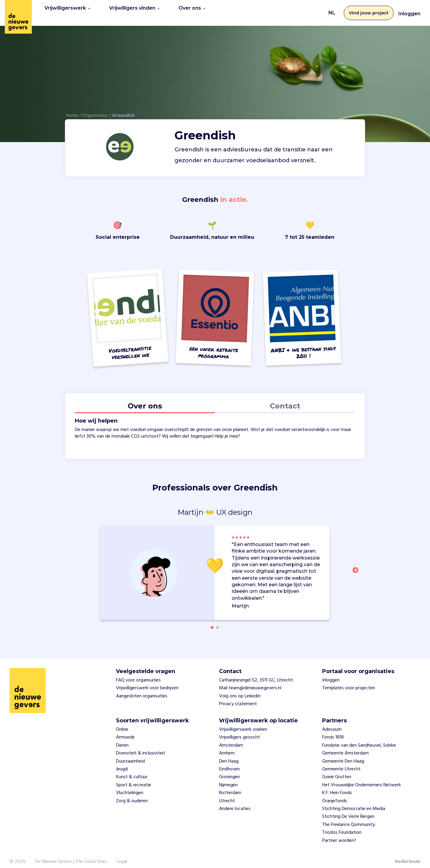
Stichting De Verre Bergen (348, 810)
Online (122, 723)
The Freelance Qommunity (349, 818)
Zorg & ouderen (132, 794)
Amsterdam (231, 739)
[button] (357, 567)
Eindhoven (229, 763)
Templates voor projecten (349, 681)
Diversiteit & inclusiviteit (141, 747)
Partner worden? (339, 834)
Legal (122, 855)
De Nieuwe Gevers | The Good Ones (71, 855)
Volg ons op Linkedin (240, 690)
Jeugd (122, 763)
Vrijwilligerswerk (67, 9)
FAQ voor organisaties (138, 674)
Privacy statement (238, 697)
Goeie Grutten (337, 770)
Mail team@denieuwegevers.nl (250, 681)
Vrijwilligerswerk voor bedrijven (147, 681)
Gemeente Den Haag (343, 754)
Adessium (332, 723)
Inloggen (409, 10)
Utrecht (227, 794)
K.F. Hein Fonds (337, 786)
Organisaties (95, 109)
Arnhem (227, 747)
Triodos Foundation (342, 826)
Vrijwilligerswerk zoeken (243, 723)
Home (72, 109)
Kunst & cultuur (132, 770)
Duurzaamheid (130, 754)
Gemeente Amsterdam (345, 747)
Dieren (122, 739)
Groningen (229, 770)
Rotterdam (230, 786)
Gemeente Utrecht (341, 763)
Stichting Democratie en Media (354, 802)
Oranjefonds (335, 794)
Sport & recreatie (134, 778)
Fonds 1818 (333, 731)
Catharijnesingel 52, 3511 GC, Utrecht (256, 674)
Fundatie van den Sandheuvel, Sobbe (359, 739)
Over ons (192, 9)
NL (332, 9)
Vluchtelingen (130, 786)
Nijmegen (228, 778)
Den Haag (229, 754)
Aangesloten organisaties (142, 690)
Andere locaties (235, 802)
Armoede (125, 731)
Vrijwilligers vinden (134, 9)
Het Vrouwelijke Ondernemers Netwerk (361, 778)
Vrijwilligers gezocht (239, 731)
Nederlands (408, 855)
